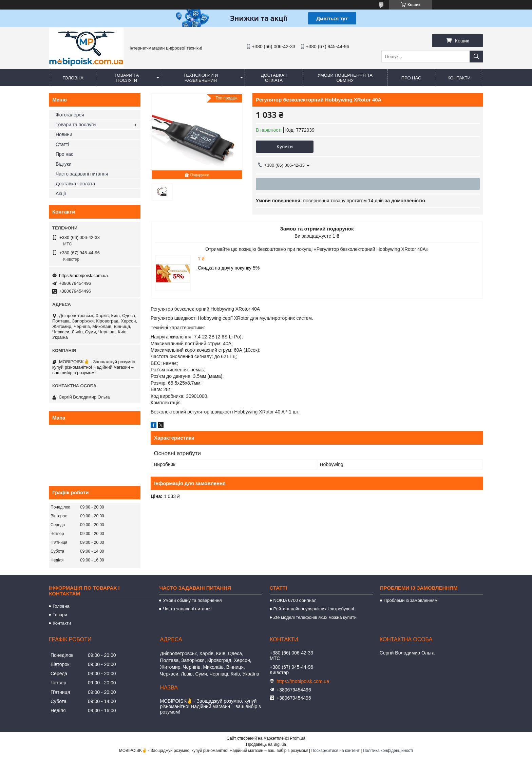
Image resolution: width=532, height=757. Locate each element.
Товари (60, 615)
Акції (61, 193)
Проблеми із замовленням (411, 600)
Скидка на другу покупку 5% (229, 268)
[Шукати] (476, 57)
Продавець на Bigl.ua (266, 744)
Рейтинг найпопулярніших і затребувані (314, 609)
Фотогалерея (70, 115)
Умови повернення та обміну (345, 78)
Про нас (411, 78)
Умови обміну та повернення (192, 600)
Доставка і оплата (274, 78)
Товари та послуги (127, 78)
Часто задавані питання (82, 174)
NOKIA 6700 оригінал (295, 600)
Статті (62, 144)
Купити (285, 146)
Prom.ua (298, 738)
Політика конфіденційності (388, 751)
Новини (64, 134)
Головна (73, 78)
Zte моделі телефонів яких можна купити (315, 617)
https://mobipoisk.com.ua (83, 275)
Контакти (459, 78)
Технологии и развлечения (201, 78)
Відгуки (64, 164)
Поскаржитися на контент (335, 751)
